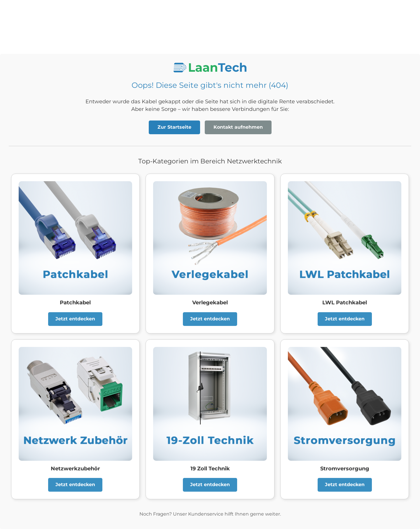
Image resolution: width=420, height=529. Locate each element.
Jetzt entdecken (75, 319)
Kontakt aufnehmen (238, 127)
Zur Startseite (174, 127)
